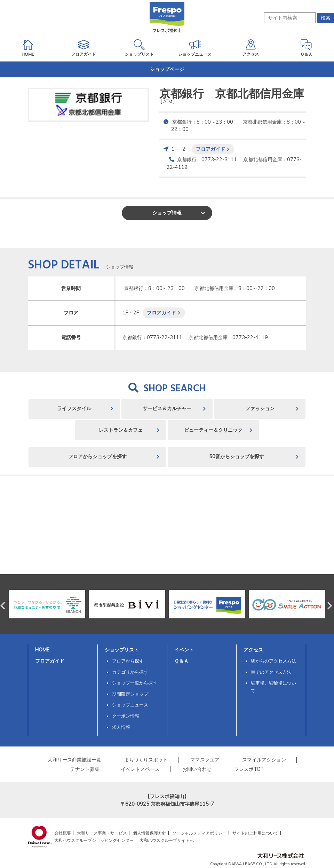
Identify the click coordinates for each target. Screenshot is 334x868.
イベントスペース (140, 769)
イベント (184, 650)
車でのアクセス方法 (271, 672)
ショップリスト (122, 650)
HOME (42, 650)
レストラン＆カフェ (121, 430)
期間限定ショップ (130, 694)
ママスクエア (205, 760)
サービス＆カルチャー (167, 408)
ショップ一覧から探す (135, 683)
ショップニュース (130, 705)
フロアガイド (210, 149)
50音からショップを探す (237, 456)
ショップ (167, 213)
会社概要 (63, 833)
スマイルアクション (264, 760)
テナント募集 (85, 769)
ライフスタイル (74, 408)
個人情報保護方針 (150, 833)
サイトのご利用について (255, 833)
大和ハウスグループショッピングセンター (94, 840)
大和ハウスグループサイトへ (167, 840)
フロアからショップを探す (97, 456)
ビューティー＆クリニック (213, 430)
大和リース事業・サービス (102, 833)
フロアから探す (128, 661)
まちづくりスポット (146, 760)
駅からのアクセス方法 (273, 661)
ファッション (260, 408)
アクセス (253, 650)
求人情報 (121, 727)
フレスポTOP (249, 769)
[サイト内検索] (290, 18)
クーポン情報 (126, 716)
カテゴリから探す (130, 672)
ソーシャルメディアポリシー (199, 833)
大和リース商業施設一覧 (74, 760)
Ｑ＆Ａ (181, 661)
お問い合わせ (197, 769)
